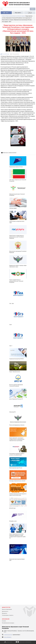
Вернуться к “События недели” (10, 153)
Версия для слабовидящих (25, 642)
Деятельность (5, 611)
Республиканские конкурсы (8, 623)
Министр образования (7, 609)
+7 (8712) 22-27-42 (8, 635)
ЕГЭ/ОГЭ (4, 621)
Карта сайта (10, 642)
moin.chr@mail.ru (8, 637)
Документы (5, 613)
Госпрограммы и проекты (8, 615)
